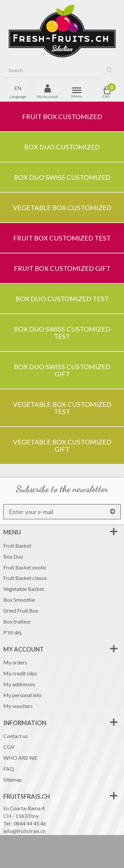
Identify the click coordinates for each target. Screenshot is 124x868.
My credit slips (20, 673)
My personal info (22, 695)
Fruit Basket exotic (25, 567)
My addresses (19, 684)
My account (23, 649)
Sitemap (13, 779)
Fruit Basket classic (25, 578)
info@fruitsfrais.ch (24, 831)
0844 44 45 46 (30, 823)
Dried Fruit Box (21, 611)
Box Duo (13, 556)
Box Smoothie (19, 600)
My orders (15, 662)
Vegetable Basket (24, 589)
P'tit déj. (13, 632)
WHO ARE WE (20, 758)
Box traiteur (17, 621)
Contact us (16, 736)
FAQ (9, 769)
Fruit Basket (17, 546)
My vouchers (18, 706)
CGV (9, 747)
